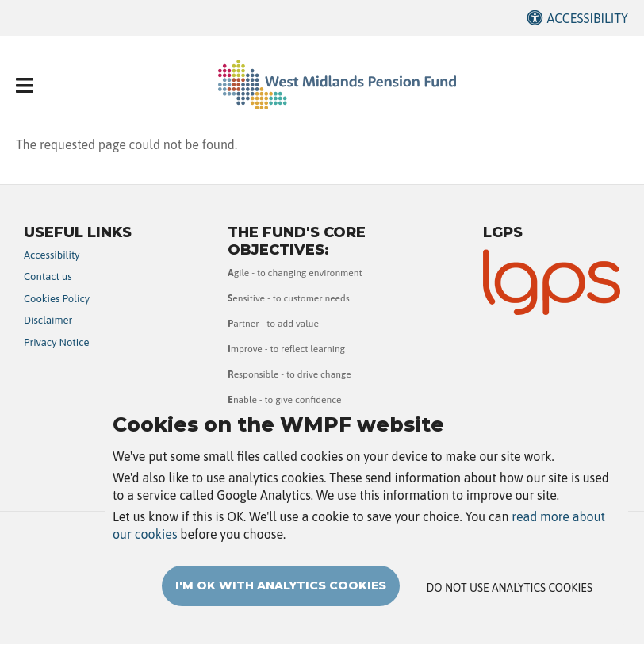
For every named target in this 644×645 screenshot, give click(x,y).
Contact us (48, 276)
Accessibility (587, 18)
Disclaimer (48, 320)
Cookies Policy (57, 299)
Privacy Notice (57, 342)
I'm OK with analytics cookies (281, 605)
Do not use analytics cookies (510, 607)
